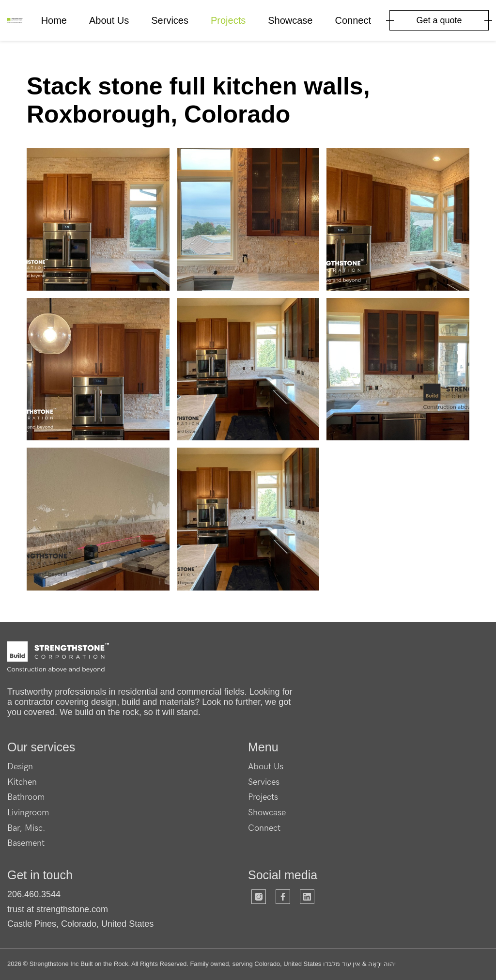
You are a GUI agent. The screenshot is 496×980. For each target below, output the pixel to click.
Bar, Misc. (26, 828)
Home (54, 20)
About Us (109, 20)
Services (170, 20)
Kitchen (22, 782)
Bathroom (26, 797)
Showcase (290, 20)
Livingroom (28, 813)
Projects (228, 20)
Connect (353, 20)
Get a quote (439, 20)
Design (20, 767)
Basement (26, 843)
